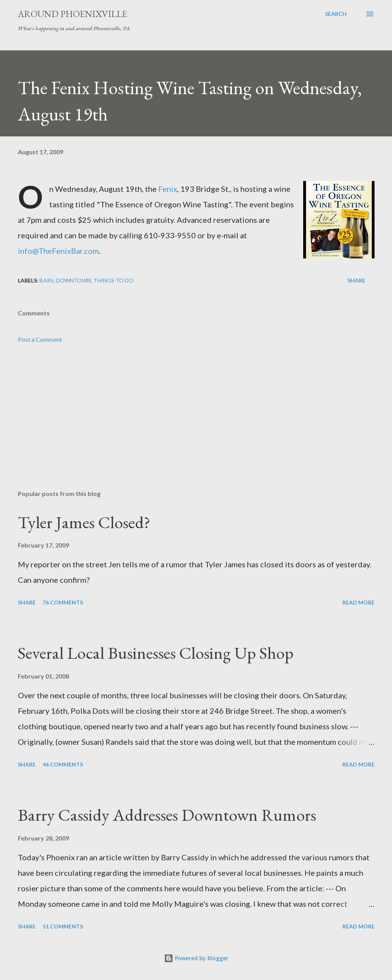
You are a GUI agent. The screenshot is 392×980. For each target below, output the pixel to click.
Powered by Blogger (196, 958)
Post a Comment (40, 339)
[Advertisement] (196, 423)
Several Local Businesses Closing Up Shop (156, 653)
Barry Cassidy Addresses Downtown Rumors (167, 815)
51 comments (63, 926)
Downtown (73, 280)
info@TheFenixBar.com (58, 251)
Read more (358, 602)
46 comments (63, 764)
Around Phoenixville (73, 14)
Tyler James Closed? (84, 522)
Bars (47, 280)
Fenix (168, 189)
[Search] (336, 14)
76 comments (63, 602)
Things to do (113, 280)
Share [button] (356, 280)
